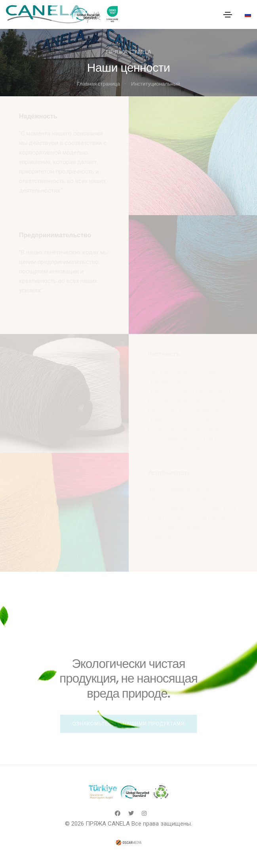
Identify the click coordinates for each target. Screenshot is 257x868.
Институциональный (155, 84)
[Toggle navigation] (228, 15)
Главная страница (99, 84)
